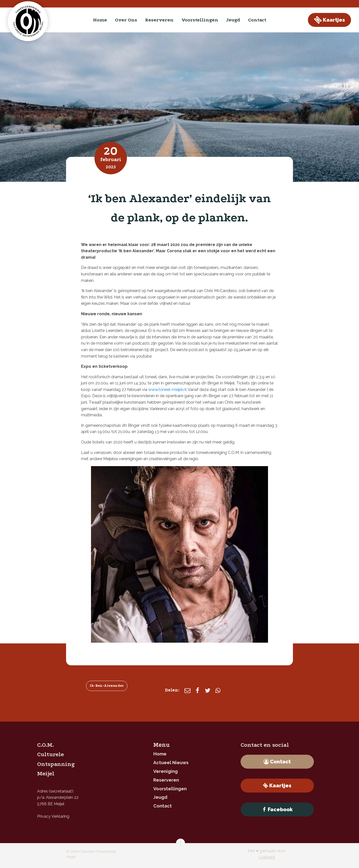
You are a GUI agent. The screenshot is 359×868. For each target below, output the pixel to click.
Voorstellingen (200, 20)
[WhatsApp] (218, 690)
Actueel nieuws (171, 763)
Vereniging (166, 771)
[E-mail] (187, 690)
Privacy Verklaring (53, 816)
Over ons (126, 20)
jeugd (233, 20)
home (100, 20)
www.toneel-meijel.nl (168, 390)
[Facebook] (197, 690)
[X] (208, 690)
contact (257, 20)
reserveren (159, 20)
